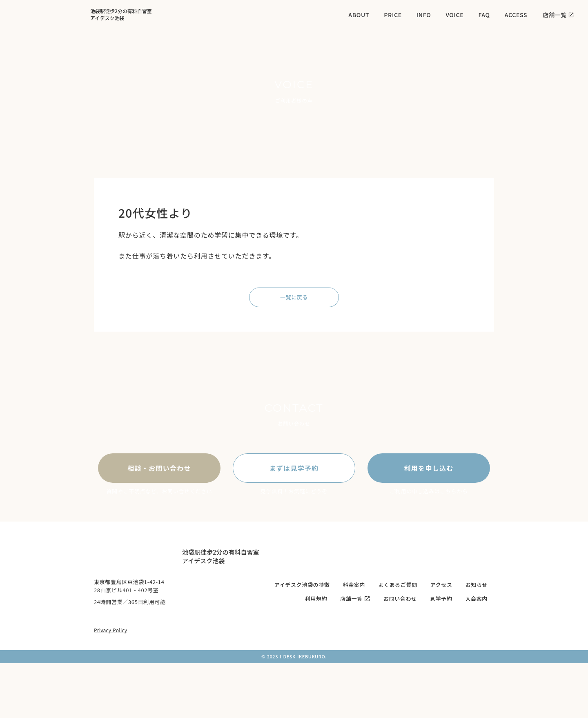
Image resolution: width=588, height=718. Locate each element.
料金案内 (354, 585)
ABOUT (359, 15)
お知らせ (477, 585)
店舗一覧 (351, 599)
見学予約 (441, 599)
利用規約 (316, 599)
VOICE (454, 15)
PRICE (393, 15)
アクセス (441, 585)
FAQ (484, 15)
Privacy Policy (110, 630)
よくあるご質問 (398, 585)
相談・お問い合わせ (159, 468)
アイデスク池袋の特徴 (302, 585)
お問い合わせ (400, 599)
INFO (424, 15)
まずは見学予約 (294, 468)
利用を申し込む (429, 468)
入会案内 (476, 599)
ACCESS (516, 15)
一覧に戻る (294, 297)
